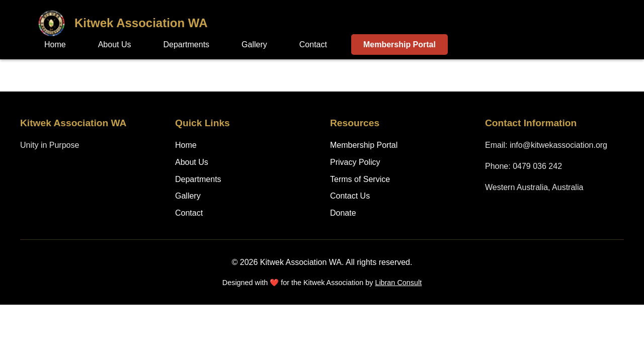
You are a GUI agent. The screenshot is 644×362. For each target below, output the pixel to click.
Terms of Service (360, 179)
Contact (313, 44)
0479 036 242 (537, 166)
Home (55, 44)
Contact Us (350, 196)
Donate (343, 213)
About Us (115, 44)
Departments (187, 44)
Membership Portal (399, 44)
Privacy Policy (355, 162)
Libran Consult (398, 283)
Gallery (254, 44)
